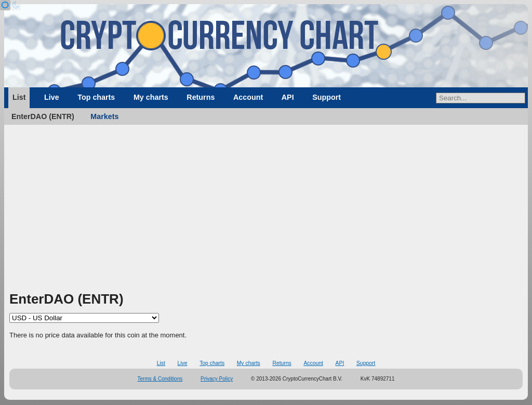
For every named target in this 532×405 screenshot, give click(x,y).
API (288, 97)
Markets (104, 116)
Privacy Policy (217, 379)
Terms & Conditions (160, 379)
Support (327, 97)
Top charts (96, 97)
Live (52, 97)
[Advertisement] (266, 212)
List (19, 97)
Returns (201, 97)
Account (248, 97)
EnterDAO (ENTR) (43, 116)
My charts (151, 97)
